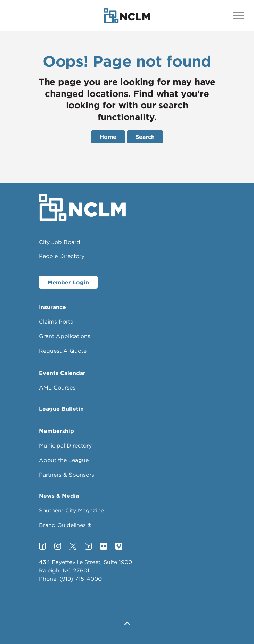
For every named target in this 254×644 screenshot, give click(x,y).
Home (108, 137)
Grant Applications (65, 336)
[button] (127, 624)
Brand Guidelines (65, 525)
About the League (64, 460)
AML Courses (57, 387)
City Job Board (60, 242)
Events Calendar (62, 373)
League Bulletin (61, 409)
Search (145, 137)
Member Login (68, 282)
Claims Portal (57, 321)
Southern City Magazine (71, 510)
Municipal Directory (65, 445)
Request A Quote (63, 351)
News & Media (59, 496)
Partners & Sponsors (67, 475)
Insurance (52, 307)
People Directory (62, 256)
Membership (56, 431)
